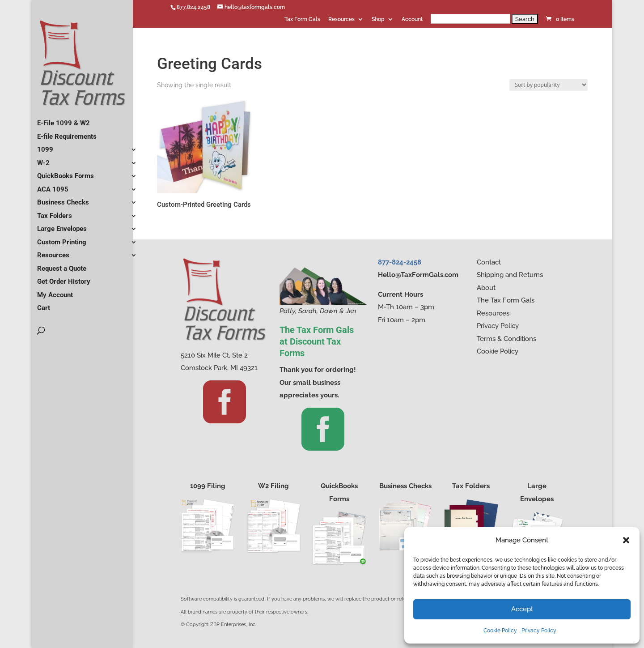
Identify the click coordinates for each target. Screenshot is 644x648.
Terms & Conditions (506, 339)
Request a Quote (62, 265)
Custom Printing (62, 239)
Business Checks (63, 199)
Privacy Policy (539, 631)
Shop (378, 19)
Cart (44, 304)
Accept (522, 609)
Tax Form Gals (302, 19)
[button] (626, 540)
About (486, 288)
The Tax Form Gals (506, 300)
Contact (489, 262)
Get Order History (64, 278)
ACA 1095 (53, 186)
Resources (341, 19)
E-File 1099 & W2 (64, 119)
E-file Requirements (67, 133)
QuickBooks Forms (66, 172)
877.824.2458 (193, 7)
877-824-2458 (400, 262)
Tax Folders (55, 212)
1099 (45, 146)
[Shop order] (549, 85)
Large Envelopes (62, 225)
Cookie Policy (500, 631)
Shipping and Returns (510, 275)
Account (412, 19)
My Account (55, 291)
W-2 (43, 159)
